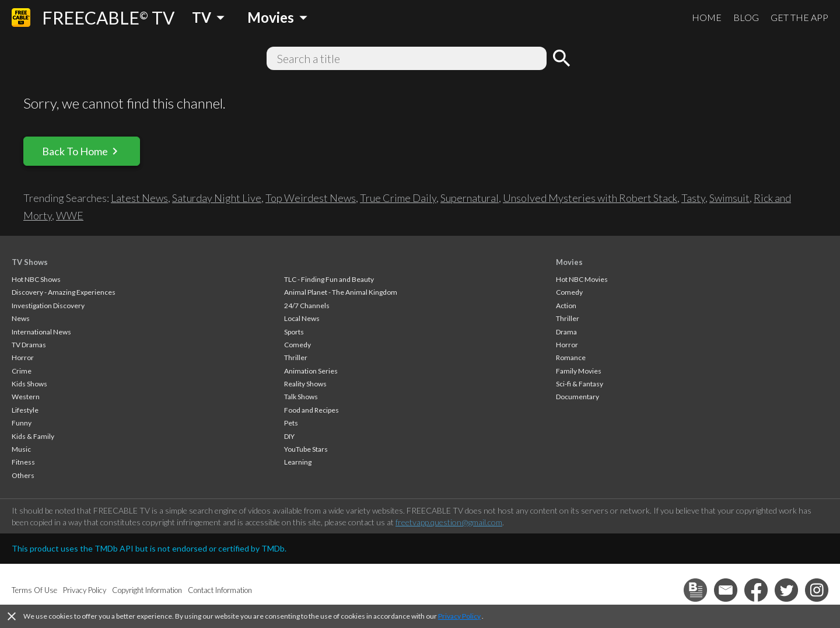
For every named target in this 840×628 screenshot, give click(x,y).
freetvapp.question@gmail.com (449, 522)
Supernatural (470, 198)
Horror (23, 357)
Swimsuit (729, 198)
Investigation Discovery (48, 306)
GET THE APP (799, 17)
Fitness (23, 462)
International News (41, 332)
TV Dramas (29, 345)
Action (566, 306)
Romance (571, 357)
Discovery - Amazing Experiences (64, 292)
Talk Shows (301, 397)
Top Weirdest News (311, 198)
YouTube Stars (306, 449)
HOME (707, 17)
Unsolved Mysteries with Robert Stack (590, 198)
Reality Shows (305, 384)
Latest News (139, 198)
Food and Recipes (311, 410)
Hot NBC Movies (582, 279)
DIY (289, 436)
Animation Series (311, 371)
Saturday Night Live (217, 198)
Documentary (577, 397)
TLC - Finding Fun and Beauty (329, 279)
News (21, 318)
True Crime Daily (398, 198)
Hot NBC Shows (36, 279)
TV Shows (30, 262)
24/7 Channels (307, 306)
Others (23, 475)
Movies (569, 262)
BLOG (746, 17)
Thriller (296, 357)
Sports (294, 332)
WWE (70, 215)
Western (26, 397)
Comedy (297, 345)
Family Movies (579, 371)
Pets (291, 423)
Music (21, 449)
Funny (22, 423)
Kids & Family (33, 436)
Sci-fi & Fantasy (580, 384)
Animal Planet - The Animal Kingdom (341, 292)
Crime (22, 371)
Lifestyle (25, 410)
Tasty (693, 198)
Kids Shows (29, 384)
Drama (566, 332)
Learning (298, 462)
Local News (302, 318)
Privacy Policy (459, 616)
